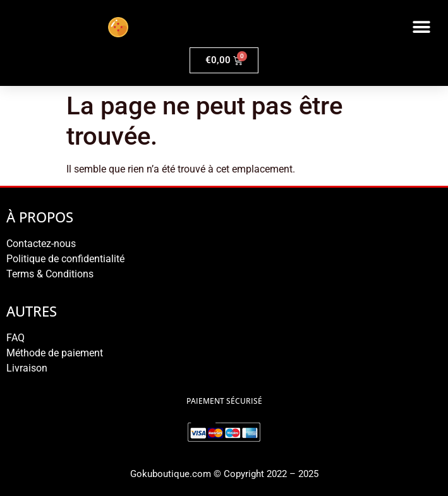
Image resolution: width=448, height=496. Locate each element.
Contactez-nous (41, 244)
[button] (421, 27)
